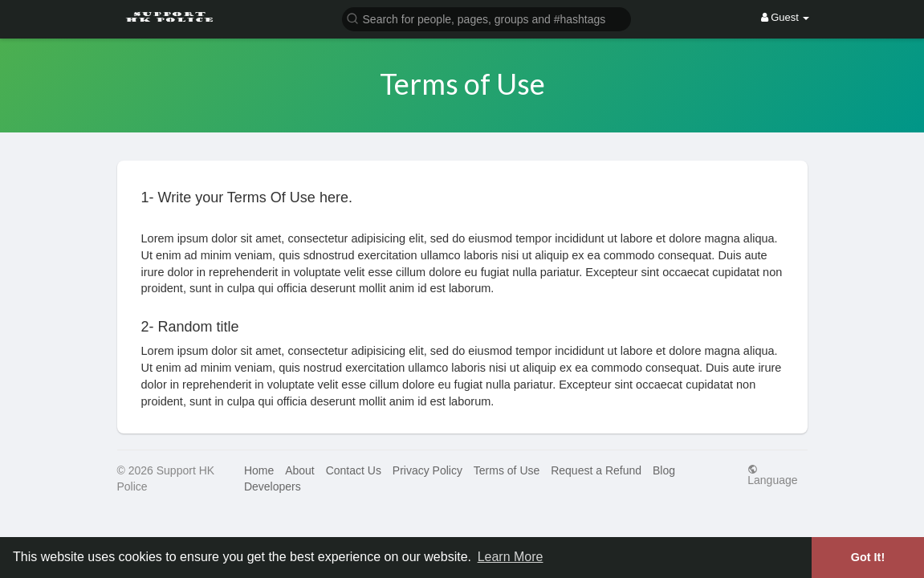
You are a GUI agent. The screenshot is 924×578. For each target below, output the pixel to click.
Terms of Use (507, 470)
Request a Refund (596, 470)
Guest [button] (786, 17)
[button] (486, 18)
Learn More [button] (511, 557)
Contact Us (354, 470)
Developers (273, 486)
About (300, 470)
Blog (664, 470)
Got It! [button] (868, 557)
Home (259, 470)
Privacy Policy (427, 470)
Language (772, 475)
